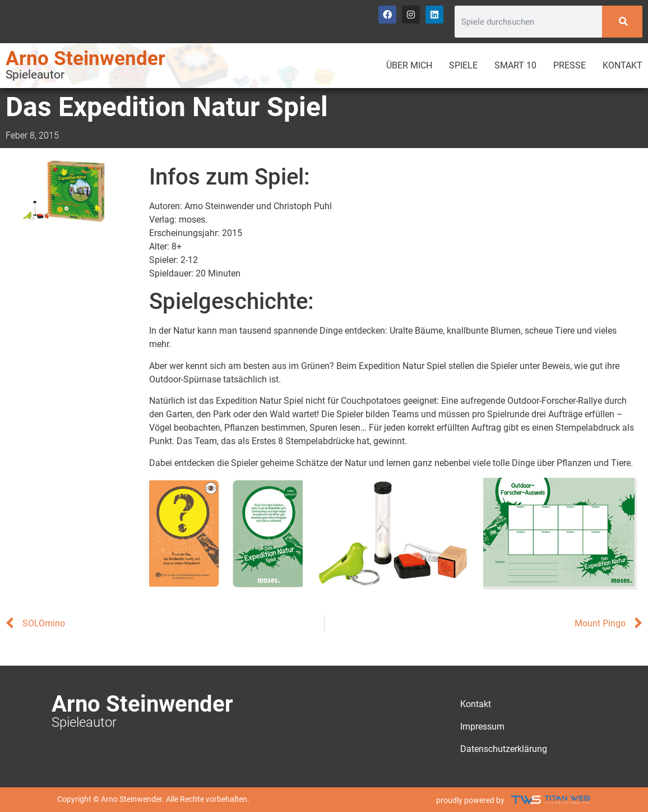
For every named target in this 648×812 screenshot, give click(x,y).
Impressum (482, 726)
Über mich (409, 65)
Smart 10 (515, 65)
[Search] (622, 22)
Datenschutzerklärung (504, 749)
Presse (570, 65)
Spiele (463, 65)
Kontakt (622, 65)
